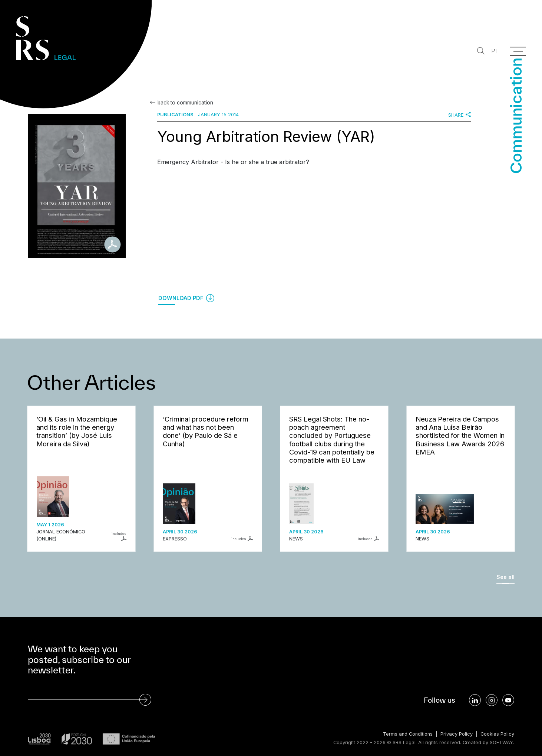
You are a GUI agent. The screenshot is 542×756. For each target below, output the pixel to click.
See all (505, 577)
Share (460, 115)
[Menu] (518, 51)
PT (495, 51)
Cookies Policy (497, 734)
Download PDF (186, 298)
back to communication (185, 103)
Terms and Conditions (408, 734)
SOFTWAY (501, 742)
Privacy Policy (457, 734)
